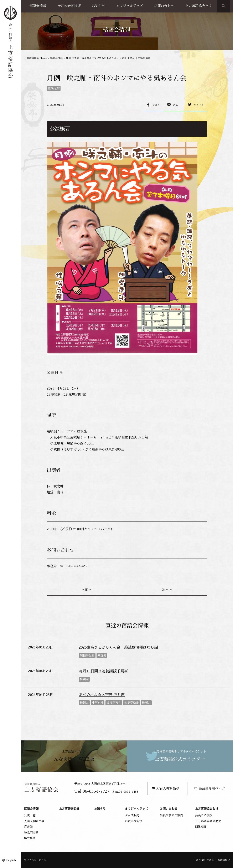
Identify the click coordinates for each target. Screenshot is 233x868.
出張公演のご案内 (171, 815)
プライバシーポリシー (36, 860)
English (11, 860)
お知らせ (98, 6)
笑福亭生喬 (87, 656)
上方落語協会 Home (35, 58)
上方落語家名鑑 (69, 809)
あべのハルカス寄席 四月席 (102, 695)
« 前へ (87, 590)
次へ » (167, 590)
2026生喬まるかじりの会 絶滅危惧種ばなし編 (118, 647)
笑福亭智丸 (114, 703)
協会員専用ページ (210, 788)
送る (176, 105)
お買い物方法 (134, 821)
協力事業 (30, 838)
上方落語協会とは (198, 6)
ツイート (199, 105)
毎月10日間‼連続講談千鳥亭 (103, 671)
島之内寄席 (31, 832)
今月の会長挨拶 (69, 6)
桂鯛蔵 (84, 679)
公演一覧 (30, 815)
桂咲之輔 (54, 88)
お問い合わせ (164, 6)
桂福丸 (84, 703)
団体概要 (201, 827)
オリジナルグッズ (130, 6)
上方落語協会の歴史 (208, 821)
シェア (156, 105)
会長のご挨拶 (204, 815)
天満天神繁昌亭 (166, 788)
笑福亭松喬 (131, 703)
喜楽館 (28, 827)
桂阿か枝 (98, 703)
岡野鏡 (102, 656)
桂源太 (146, 703)
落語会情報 (38, 6)
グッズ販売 (132, 815)
